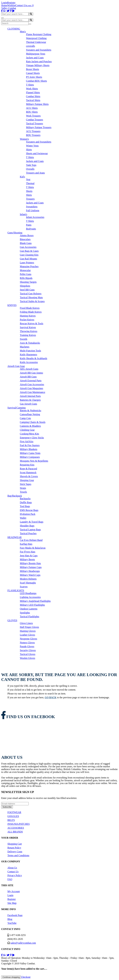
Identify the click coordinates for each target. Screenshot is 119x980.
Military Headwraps (30, 571)
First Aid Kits (27, 441)
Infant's (23, 214)
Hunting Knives (28, 316)
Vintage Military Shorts (38, 65)
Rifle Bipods (26, 278)
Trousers (30, 199)
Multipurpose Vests (36, 54)
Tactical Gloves (28, 654)
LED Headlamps (28, 593)
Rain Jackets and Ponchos (39, 61)
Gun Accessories (28, 247)
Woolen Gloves (28, 658)
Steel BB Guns (27, 290)
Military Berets (27, 559)
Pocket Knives (27, 320)
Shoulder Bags (27, 526)
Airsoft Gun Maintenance (33, 392)
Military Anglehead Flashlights (35, 601)
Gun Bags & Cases (29, 251)
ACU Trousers (33, 131)
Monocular (25, 270)
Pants (29, 225)
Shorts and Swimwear (37, 153)
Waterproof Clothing (36, 38)
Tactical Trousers (35, 123)
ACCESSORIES (16, 828)
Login (4, 3)
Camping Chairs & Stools (33, 422)
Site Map (12, 903)
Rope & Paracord (28, 469)
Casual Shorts (33, 73)
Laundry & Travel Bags (32, 522)
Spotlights (25, 613)
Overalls (30, 169)
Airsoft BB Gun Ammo (31, 373)
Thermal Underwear (36, 42)
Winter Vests (32, 146)
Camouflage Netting (30, 414)
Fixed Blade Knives (30, 308)
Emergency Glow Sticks (32, 438)
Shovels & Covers (29, 476)
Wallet (23, 518)
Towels (23, 492)
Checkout (26, 977)
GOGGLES (13, 816)
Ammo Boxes (27, 235)
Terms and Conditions (18, 855)
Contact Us (21, 5)
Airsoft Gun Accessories (32, 384)
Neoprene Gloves (29, 639)
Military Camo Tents (30, 453)
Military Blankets (29, 449)
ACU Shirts (32, 108)
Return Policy (14, 848)
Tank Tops (31, 165)
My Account (14, 891)
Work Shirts (32, 89)
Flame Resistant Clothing (39, 34)
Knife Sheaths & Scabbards (33, 358)
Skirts (29, 150)
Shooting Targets (28, 282)
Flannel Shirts (33, 92)
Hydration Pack (28, 514)
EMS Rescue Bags (29, 510)
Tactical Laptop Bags (30, 530)
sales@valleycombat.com (23, 943)
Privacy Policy (15, 875)
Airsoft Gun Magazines (31, 388)
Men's (23, 32)
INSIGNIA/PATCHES (19, 824)
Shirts (29, 195)
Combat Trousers (35, 120)
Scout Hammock (28, 472)
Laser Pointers (27, 263)
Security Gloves (28, 650)
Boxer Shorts (33, 69)
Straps (23, 488)
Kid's (22, 177)
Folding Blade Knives (31, 312)
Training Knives (28, 335)
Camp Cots (25, 418)
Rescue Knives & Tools (32, 323)
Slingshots (25, 286)
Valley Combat (9, 8)
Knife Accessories (29, 362)
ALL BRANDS (15, 832)
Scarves (24, 587)
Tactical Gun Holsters (31, 294)
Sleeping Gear (27, 480)
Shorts (29, 191)
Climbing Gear (27, 430)
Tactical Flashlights (30, 617)
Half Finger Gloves (29, 627)
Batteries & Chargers (30, 400)
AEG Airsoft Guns (29, 369)
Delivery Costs (15, 852)
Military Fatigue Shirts (37, 104)
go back (51, 697)
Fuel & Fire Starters (30, 445)
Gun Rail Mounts (28, 259)
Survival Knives (28, 327)
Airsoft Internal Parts (30, 396)
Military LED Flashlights (32, 605)
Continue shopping (11, 977)
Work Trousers (33, 116)
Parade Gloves (27, 646)
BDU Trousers (33, 135)
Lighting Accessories (30, 597)
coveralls (31, 46)
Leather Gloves (27, 635)
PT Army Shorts (34, 77)
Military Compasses (30, 457)
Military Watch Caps (30, 575)
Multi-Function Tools (30, 351)
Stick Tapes (26, 484)
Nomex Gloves (27, 643)
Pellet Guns (26, 274)
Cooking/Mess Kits (29, 434)
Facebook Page (15, 915)
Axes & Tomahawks (30, 343)
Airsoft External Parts (31, 381)
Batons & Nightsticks (31, 410)
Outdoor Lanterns (29, 609)
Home (4, 5)
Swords (24, 339)
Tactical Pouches (28, 533)
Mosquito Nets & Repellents (34, 461)
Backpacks (25, 499)
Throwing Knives (29, 331)
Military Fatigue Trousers (39, 127)
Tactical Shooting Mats (31, 297)
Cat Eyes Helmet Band (31, 540)
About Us (12, 868)
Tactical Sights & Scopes (32, 301)
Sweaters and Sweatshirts (39, 50)
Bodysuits (31, 229)
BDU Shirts (32, 112)
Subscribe (7, 807)
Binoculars (25, 239)
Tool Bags (25, 506)
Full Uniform (33, 210)
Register (11, 3)
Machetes (25, 347)
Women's (24, 139)
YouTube (12, 923)
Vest (28, 179)
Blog (10, 919)
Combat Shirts (33, 96)
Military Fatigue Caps (31, 567)
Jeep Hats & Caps (29, 556)
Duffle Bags (26, 502)
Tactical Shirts (33, 100)
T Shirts (30, 85)
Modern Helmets (28, 579)
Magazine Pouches (29, 266)
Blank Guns (26, 243)
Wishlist (11, 5)
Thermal (30, 183)
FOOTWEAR (14, 812)
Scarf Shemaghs (28, 583)
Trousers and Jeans (35, 173)
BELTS (11, 820)
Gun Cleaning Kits (29, 255)
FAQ (10, 879)
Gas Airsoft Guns (28, 404)
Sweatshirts (32, 207)
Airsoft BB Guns (28, 377)
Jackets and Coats (35, 58)
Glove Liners (26, 623)
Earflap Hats (26, 544)
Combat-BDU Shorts (36, 81)
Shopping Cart (15, 844)
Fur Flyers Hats (28, 552)
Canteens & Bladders (30, 426)
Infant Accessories (35, 217)
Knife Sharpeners (29, 354)
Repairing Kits (27, 465)
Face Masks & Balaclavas (33, 548)
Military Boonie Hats (30, 563)
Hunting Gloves (28, 631)
